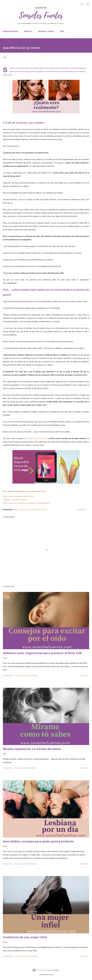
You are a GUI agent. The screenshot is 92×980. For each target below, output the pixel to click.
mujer (16, 510)
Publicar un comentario (26, 676)
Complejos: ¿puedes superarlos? (15, 500)
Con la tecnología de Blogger (46, 970)
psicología (25, 510)
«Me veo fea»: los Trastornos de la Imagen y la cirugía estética (26, 503)
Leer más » (85, 676)
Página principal (10, 31)
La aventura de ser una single (36, 438)
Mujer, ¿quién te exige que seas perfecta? (19, 496)
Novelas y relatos (46, 31)
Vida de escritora (39, 510)
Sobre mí (28, 31)
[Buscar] (82, 4)
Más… (63, 31)
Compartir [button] (81, 510)
